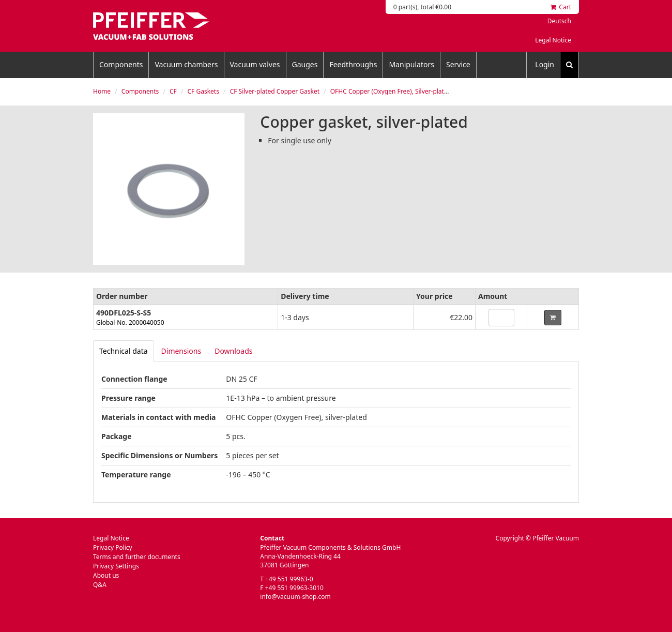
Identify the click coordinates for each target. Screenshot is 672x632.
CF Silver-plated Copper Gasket (275, 91)
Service (458, 64)
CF (173, 91)
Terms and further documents (137, 557)
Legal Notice (553, 40)
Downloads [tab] (233, 351)
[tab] (124, 351)
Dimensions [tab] (181, 351)
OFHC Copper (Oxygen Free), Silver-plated (391, 91)
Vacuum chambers (186, 64)
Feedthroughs (353, 64)
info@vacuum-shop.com (295, 597)
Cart (561, 7)
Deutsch (559, 21)
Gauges (305, 64)
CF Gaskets (203, 91)
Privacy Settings (116, 566)
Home (102, 91)
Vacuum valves (255, 64)
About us (106, 575)
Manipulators (411, 64)
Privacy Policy (113, 547)
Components (121, 64)
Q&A (100, 585)
